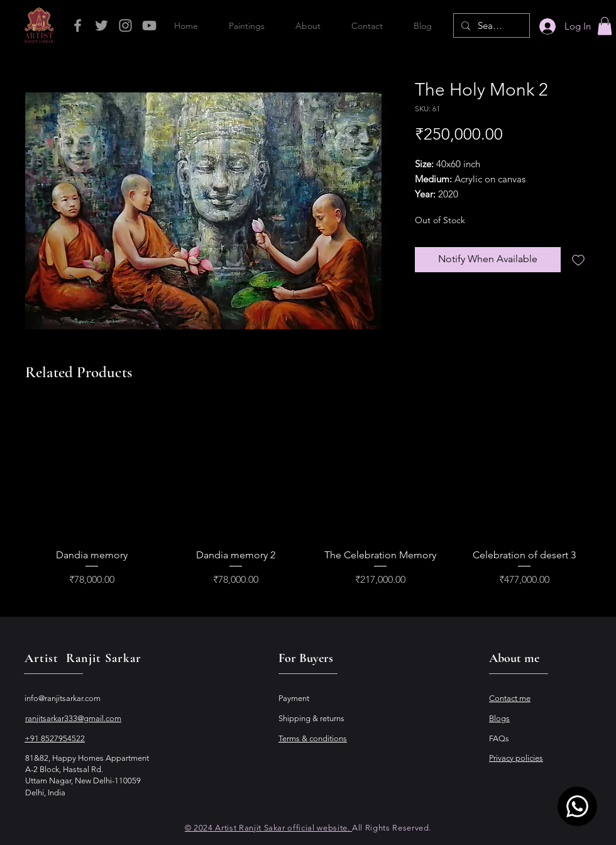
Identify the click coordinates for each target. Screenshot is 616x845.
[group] (308, 497)
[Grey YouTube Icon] (149, 25)
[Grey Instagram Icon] (125, 25)
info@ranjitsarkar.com (63, 698)
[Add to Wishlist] (578, 260)
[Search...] (490, 25)
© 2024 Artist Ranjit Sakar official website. (268, 828)
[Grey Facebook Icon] (78, 25)
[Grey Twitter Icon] (102, 25)
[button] (605, 26)
